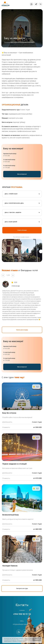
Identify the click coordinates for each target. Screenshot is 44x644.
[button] (41, 251)
